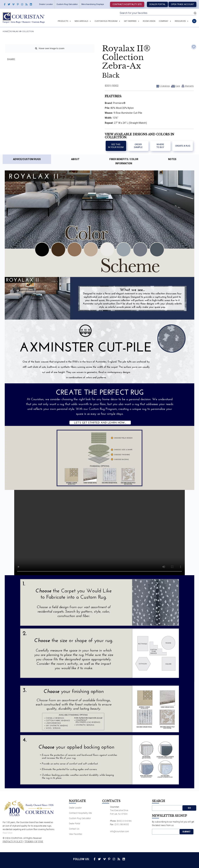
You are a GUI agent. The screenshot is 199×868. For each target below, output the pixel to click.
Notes (172, 159)
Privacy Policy (13, 842)
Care (178, 86)
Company (164, 21)
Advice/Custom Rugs (27, 159)
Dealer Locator (46, 4)
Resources (180, 21)
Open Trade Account (182, 4)
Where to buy (160, 146)
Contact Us (74, 829)
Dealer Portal (157, 4)
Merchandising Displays (93, 4)
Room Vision (149, 21)
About (75, 159)
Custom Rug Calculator (67, 4)
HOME (5, 32)
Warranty (189, 86)
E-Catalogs (165, 86)
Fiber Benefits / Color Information (124, 161)
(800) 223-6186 (124, 821)
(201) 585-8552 (122, 824)
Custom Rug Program (106, 21)
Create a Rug (183, 146)
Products (63, 21)
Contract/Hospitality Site (127, 4)
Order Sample (138, 146)
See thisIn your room (116, 146)
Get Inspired (130, 21)
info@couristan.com (120, 831)
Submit (186, 832)
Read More (7, 833)
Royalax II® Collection (22, 32)
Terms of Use (34, 842)
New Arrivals (81, 21)
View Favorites (76, 834)
